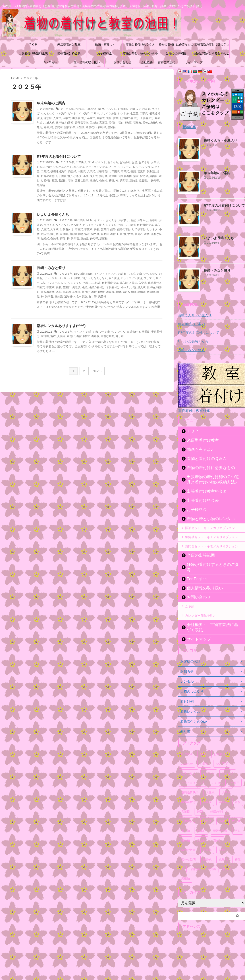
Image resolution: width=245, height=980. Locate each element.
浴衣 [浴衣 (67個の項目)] (238, 820)
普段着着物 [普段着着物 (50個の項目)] (220, 820)
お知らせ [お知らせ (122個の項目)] (187, 753)
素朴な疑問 (82, 181)
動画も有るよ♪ (105, 44)
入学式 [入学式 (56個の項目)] (226, 781)
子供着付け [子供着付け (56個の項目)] (188, 810)
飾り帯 (102, 127)
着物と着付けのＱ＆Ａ (140, 44)
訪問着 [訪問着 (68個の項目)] (196, 858)
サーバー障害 (72, 278)
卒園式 (91, 118)
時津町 (69, 123)
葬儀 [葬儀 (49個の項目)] (238, 849)
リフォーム (125, 167)
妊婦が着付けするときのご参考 (212, 55)
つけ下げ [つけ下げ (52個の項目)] (222, 753)
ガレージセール (53, 278)
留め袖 (94, 123)
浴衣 (136, 176)
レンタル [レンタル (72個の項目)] (217, 772)
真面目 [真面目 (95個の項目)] (201, 829)
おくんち (113, 163)
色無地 (103, 181)
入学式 (67, 118)
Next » (97, 371)
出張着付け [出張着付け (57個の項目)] (188, 791)
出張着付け (79, 118)
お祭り (155, 163)
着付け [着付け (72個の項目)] (217, 829)
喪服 (109, 118)
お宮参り (123, 109)
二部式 (144, 114)
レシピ (137, 167)
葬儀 (46, 127)
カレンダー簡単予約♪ (200, 610)
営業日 (117, 118)
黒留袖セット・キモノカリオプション (212, 537)
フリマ (95, 114)
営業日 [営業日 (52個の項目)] (186, 801)
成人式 (50, 123)
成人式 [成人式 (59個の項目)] (236, 810)
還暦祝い (91, 127)
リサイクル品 (108, 114)
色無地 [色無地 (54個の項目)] (223, 849)
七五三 (134, 114)
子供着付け (147, 118)
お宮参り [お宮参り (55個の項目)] (220, 743)
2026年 (80, 109)
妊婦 (113, 229)
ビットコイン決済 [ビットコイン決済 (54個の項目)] (193, 772)
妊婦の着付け (131, 118)
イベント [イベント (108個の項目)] (209, 762)
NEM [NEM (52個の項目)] (203, 743)
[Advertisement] (212, 950)
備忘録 (48, 118)
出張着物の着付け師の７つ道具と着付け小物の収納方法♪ (212, 46)
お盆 (134, 163)
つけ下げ (52, 167)
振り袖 (60, 123)
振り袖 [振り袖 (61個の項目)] (186, 820)
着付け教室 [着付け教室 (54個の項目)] (188, 839)
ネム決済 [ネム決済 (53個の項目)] (228, 762)
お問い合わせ (122, 62)
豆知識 (80, 127)
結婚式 (154, 123)
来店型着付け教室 (69, 44)
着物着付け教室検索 (193, 411)
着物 (145, 123)
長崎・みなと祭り (51, 268)
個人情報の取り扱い (87, 62)
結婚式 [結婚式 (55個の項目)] (207, 849)
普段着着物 (82, 123)
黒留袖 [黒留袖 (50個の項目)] (186, 868)
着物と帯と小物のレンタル (140, 53)
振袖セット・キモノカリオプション (210, 528)
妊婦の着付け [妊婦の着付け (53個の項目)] (219, 801)
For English (51, 62)
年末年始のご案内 (51, 103)
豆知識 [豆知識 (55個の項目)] (212, 858)
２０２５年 (67, 109)
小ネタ (77, 176)
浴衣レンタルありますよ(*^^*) (61, 326)
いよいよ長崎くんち (53, 214)
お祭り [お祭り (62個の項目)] (204, 753)
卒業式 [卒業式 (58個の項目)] (223, 791)
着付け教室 (125, 123)
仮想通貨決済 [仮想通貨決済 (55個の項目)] (190, 781)
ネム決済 (61, 114)
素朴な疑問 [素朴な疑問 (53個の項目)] (188, 849)
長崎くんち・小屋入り (219, 140)
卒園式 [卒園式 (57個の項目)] (207, 791)
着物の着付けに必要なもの (176, 44)
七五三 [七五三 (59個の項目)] (235, 772)
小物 (86, 176)
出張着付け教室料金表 (33, 53)
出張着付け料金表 (69, 53)
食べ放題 (82, 296)
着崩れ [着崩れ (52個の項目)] (207, 839)
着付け (113, 123)
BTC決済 (91, 109)
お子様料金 (105, 53)
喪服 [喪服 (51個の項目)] (238, 791)
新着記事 (189, 127)
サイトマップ (194, 62)
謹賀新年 (70, 127)
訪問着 (59, 127)
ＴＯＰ (33, 44)
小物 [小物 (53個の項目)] (222, 810)
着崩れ (137, 123)
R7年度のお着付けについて (59, 157)
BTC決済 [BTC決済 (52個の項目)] (187, 743)
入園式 (57, 118)
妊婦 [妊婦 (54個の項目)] (200, 801)
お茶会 (146, 109)
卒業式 (101, 118)
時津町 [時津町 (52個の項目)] (201, 820)
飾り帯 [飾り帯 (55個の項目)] (227, 858)
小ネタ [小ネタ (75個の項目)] (207, 810)
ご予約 (190, 601)
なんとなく (48, 114)
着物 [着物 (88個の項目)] (222, 839)
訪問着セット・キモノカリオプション (212, 546)
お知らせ (135, 109)
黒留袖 (112, 127)
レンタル (123, 114)
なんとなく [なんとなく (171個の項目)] (188, 762)
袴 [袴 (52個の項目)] (183, 858)
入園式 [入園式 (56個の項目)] (210, 781)
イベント (110, 109)
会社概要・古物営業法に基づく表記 (158, 64)
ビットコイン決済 (79, 114)
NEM (101, 109)
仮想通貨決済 (58, 172)
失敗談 (151, 172)
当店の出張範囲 (176, 53)
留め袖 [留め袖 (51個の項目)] (186, 829)
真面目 (103, 123)
